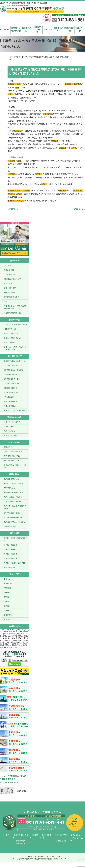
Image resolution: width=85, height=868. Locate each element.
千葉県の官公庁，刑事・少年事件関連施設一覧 (16, 307)
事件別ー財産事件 (11, 554)
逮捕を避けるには (11, 374)
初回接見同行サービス (37, 30)
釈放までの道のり (10, 388)
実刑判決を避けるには (12, 513)
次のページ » (80, 209)
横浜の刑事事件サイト (9, 783)
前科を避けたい (10, 488)
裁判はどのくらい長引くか (14, 493)
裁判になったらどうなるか (14, 484)
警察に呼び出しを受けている (14, 361)
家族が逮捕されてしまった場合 (15, 411)
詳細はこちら (13, 648)
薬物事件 (7, 620)
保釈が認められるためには (14, 502)
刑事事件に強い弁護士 (16, 30)
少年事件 (7, 602)
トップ (10, 57)
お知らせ (7, 579)
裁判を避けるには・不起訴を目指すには (15, 507)
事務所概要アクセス (69, 30)
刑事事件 (17, 57)
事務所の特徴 (9, 270)
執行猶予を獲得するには (13, 518)
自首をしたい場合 (10, 436)
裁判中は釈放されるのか (13, 497)
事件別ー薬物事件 (11, 558)
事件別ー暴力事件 (11, 545)
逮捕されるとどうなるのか (14, 370)
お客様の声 (8, 583)
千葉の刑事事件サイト (9, 779)
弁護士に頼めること (11, 334)
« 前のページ (13, 209)
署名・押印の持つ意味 (12, 456)
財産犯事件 (8, 615)
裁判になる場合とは (11, 479)
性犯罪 (6, 611)
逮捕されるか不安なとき (13, 365)
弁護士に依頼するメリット (13, 338)
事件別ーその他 (10, 567)
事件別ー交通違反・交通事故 (14, 563)
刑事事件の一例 (10, 329)
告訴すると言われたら (12, 422)
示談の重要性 (9, 427)
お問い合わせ (80, 30)
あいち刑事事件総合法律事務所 (13, 776)
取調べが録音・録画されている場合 (15, 466)
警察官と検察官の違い (12, 461)
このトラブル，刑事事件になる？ (16, 324)
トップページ (5, 30)
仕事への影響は (10, 406)
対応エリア (8, 302)
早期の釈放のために (11, 393)
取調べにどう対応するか (13, 452)
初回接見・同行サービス (13, 279)
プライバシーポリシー (77, 839)
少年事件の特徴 (10, 527)
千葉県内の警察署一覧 (12, 313)
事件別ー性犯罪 (10, 549)
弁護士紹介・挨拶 (10, 288)
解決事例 (7, 588)
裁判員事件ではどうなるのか (15, 522)
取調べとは (8, 447)
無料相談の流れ (27, 30)
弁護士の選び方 (10, 343)
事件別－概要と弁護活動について (15, 539)
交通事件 (7, 597)
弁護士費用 (48, 30)
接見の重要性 (9, 397)
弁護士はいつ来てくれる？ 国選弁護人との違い (15, 348)
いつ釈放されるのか (11, 383)
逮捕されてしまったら (12, 379)
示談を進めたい (10, 431)
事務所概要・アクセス (12, 297)
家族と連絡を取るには (12, 402)
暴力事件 (7, 606)
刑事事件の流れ (58, 30)
